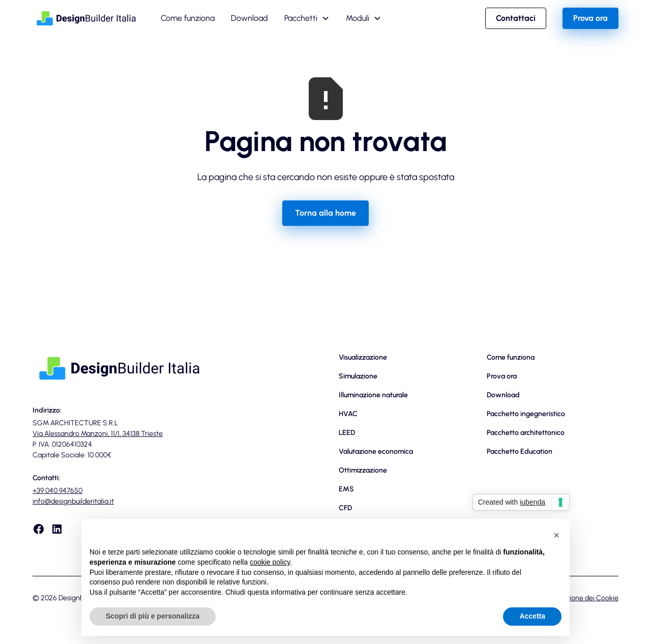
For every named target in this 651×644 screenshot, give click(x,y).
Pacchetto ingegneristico (526, 414)
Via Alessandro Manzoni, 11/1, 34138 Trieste (98, 434)
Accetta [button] (532, 616)
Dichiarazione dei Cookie (579, 598)
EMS (346, 489)
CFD (345, 508)
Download (249, 18)
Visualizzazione (363, 357)
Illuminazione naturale (373, 395)
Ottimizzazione (363, 470)
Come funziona (188, 18)
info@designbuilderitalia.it (73, 501)
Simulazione (358, 376)
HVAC (348, 414)
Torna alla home (325, 213)
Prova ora (590, 18)
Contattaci (516, 18)
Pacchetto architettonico (526, 433)
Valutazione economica (376, 451)
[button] (307, 18)
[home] (86, 18)
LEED (347, 433)
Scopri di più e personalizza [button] (153, 616)
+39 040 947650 (57, 491)
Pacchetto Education (520, 451)
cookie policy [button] (270, 562)
